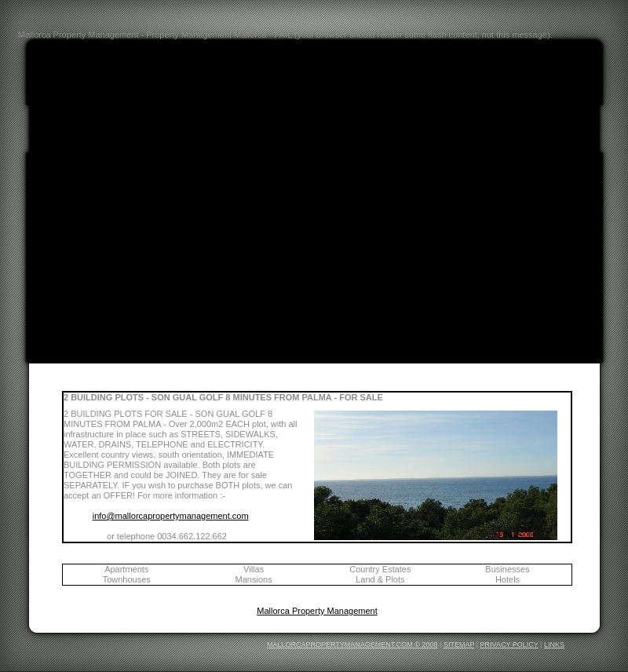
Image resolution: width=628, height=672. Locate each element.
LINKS (554, 645)
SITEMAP (459, 645)
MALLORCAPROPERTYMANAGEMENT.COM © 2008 (352, 645)
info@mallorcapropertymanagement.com (171, 516)
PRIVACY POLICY (509, 645)
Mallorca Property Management (317, 611)
